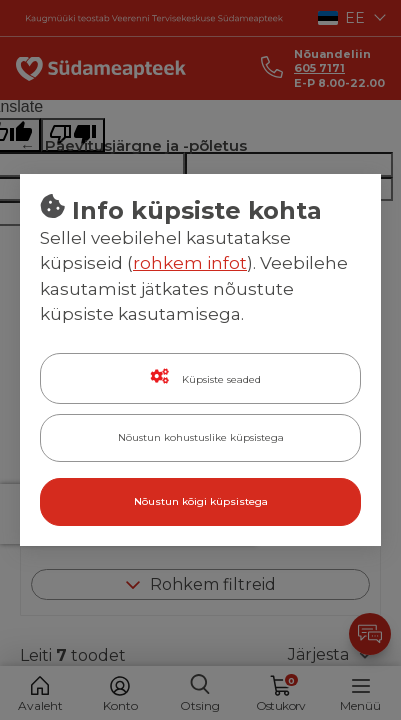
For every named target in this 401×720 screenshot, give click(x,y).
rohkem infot (190, 263)
